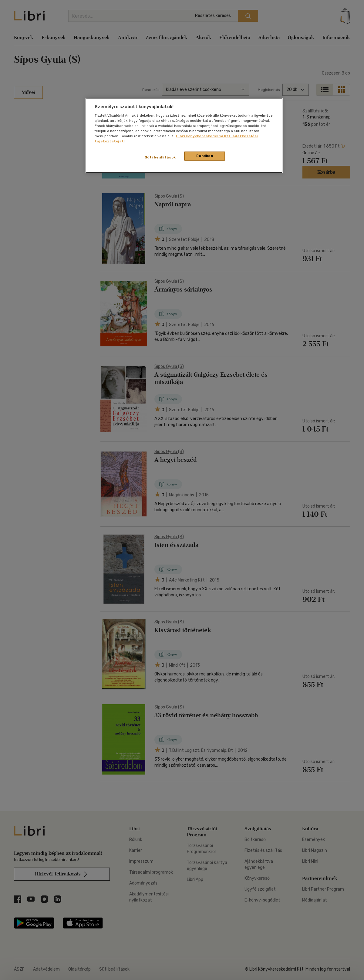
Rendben (205, 156)
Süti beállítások (160, 157)
